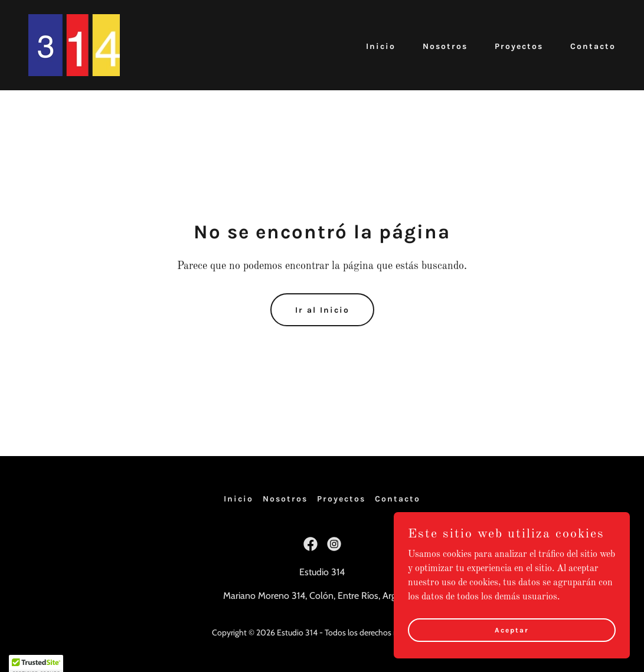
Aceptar (512, 654)
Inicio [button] (238, 499)
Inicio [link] (381, 46)
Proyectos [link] (519, 46)
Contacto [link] (593, 46)
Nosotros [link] (445, 46)
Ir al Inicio (322, 310)
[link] (74, 45)
